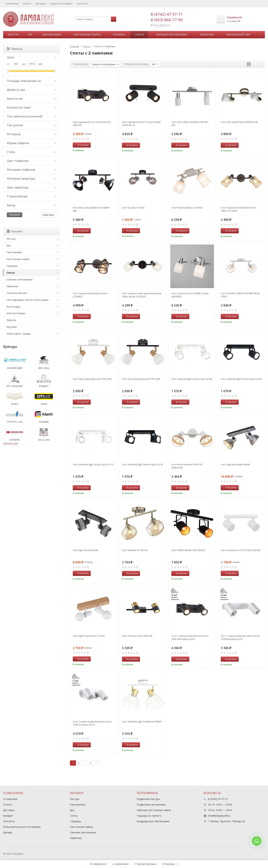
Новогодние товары (18, 334)
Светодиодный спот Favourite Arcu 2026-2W (92, 123)
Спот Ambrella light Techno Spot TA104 (192, 379)
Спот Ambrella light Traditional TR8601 (142, 722)
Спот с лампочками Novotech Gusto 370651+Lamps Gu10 (92, 723)
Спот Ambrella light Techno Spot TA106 (241, 379)
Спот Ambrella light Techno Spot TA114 (142, 464)
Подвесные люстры (148, 799)
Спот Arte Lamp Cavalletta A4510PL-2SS (190, 123)
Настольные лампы (87, 35)
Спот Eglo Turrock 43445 (85, 550)
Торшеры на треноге (149, 816)
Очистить (48, 215)
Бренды (8, 832)
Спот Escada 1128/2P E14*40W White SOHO (240, 295)
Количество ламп (32, 107)
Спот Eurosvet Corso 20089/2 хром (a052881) (190, 295)
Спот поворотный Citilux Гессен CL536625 (90, 295)
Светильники (52, 35)
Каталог (15, 231)
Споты (139, 35)
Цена (32, 57)
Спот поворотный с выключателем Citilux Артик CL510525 (142, 295)
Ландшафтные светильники (153, 821)
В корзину (81, 145)
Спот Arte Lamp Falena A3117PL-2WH (92, 379)
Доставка (41, 3)
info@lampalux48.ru (219, 816)
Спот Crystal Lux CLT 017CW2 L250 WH (241, 550)
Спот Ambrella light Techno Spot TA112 (93, 464)
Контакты (82, 3)
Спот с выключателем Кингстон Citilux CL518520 (238, 209)
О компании (12, 3)
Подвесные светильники (151, 805)
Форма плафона (32, 143)
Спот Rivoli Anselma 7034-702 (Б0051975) (187, 466)
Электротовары (16, 313)
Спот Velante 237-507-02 (135, 550)
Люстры (13, 35)
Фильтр (15, 49)
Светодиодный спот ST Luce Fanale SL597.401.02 (141, 123)
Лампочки (207, 35)
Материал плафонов (32, 170)
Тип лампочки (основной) (32, 116)
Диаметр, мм (32, 90)
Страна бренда (32, 196)
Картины (12, 327)
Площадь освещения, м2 (32, 81)
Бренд (32, 205)
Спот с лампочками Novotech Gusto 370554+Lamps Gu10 (240, 637)
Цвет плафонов (32, 161)
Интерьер (32, 134)
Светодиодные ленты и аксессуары (27, 300)
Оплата (27, 3)
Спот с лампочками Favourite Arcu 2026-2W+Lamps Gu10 (190, 637)
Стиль (32, 152)
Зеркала (11, 320)
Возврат (8, 816)
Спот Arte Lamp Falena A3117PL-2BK (141, 379)
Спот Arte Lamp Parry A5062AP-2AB (239, 122)
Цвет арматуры (32, 187)
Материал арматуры (32, 179)
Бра (30, 35)
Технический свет (238, 35)
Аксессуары (13, 307)
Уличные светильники (171, 35)
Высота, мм (32, 99)
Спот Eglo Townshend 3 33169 (89, 636)
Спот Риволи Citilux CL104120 (187, 208)
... (261, 35)
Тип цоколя (32, 125)
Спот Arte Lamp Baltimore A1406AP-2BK (92, 209)
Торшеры (119, 35)
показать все (11, 443)
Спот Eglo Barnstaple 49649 (235, 464)
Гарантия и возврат (61, 3)
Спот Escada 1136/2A (133, 208)
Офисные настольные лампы (154, 810)
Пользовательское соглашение (22, 827)
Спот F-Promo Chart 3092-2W (137, 636)
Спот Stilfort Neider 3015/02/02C (188, 550)
